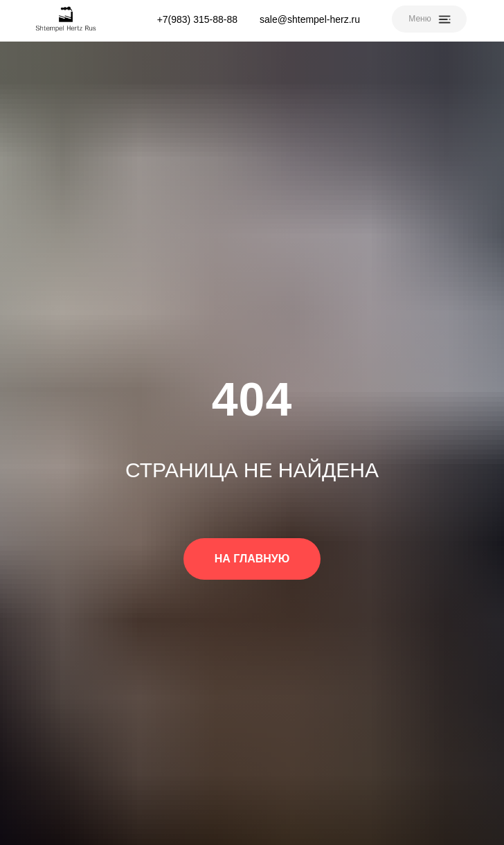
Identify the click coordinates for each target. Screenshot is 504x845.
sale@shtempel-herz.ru (310, 19)
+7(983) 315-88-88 (197, 19)
